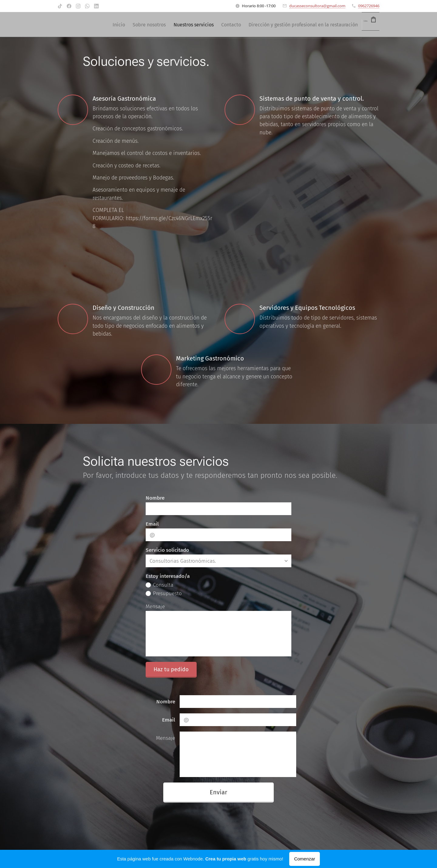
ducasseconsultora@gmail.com (317, 6)
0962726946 (369, 6)
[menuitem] (189, 25)
